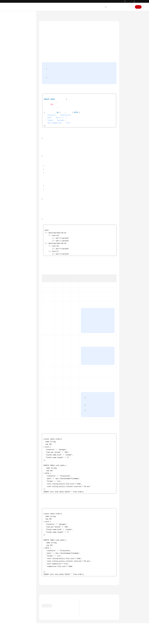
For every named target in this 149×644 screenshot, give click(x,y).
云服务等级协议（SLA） (18, 229)
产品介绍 (13, 35)
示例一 (126, 46)
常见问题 (13, 202)
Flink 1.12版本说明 (90, 625)
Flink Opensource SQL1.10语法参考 (23, 177)
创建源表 (21, 104)
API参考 (12, 190)
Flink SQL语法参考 (18, 66)
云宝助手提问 (46, 626)
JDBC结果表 (24, 134)
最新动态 (13, 27)
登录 (131, 7)
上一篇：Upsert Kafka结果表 (51, 598)
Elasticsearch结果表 (26, 125)
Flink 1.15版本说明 (90, 622)
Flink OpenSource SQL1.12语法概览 (22, 94)
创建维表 (21, 160)
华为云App (138, 1)
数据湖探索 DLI (53, 15)
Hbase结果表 (25, 130)
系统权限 (13, 240)
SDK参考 (13, 194)
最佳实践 (13, 51)
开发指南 (13, 54)
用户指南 (13, 47)
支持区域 (13, 236)
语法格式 (127, 31)
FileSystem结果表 (26, 156)
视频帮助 (13, 206)
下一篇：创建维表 (111, 598)
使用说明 (127, 36)
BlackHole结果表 (26, 112)
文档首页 (42, 15)
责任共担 (13, 225)
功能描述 (127, 26)
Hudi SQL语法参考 (18, 182)
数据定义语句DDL (22, 100)
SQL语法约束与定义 (23, 89)
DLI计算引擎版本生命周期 (92, 618)
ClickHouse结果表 (26, 115)
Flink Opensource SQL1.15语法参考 (23, 78)
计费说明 (13, 39)
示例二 (126, 51)
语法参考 (13, 58)
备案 (120, 7)
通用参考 (13, 217)
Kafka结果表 (25, 138)
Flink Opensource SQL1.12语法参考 (23, 84)
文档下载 (13, 210)
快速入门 (13, 43)
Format (21, 164)
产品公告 (87, 615)
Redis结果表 (25, 146)
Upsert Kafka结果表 (26, 151)
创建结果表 (22, 108)
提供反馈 (58, 615)
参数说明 (127, 41)
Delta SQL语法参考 (18, 186)
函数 (18, 172)
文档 (115, 7)
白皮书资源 (14, 232)
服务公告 (13, 31)
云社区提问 (57, 626)
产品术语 (13, 221)
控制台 (125, 7)
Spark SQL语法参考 (18, 62)
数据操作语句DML (22, 168)
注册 (138, 7)
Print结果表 (24, 142)
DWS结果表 (24, 119)
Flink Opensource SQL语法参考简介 (23, 71)
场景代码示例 (14, 198)
